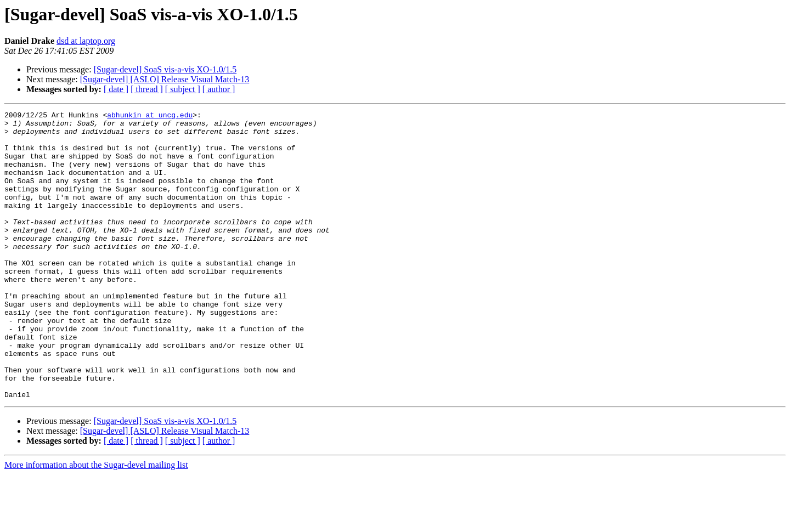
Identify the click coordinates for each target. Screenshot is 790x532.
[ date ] (116, 89)
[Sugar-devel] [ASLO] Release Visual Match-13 (165, 79)
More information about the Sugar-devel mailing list (96, 522)
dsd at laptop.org (86, 41)
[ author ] (219, 89)
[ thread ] (147, 89)
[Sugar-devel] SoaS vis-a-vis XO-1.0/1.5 (165, 69)
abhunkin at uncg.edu (150, 116)
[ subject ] (183, 89)
